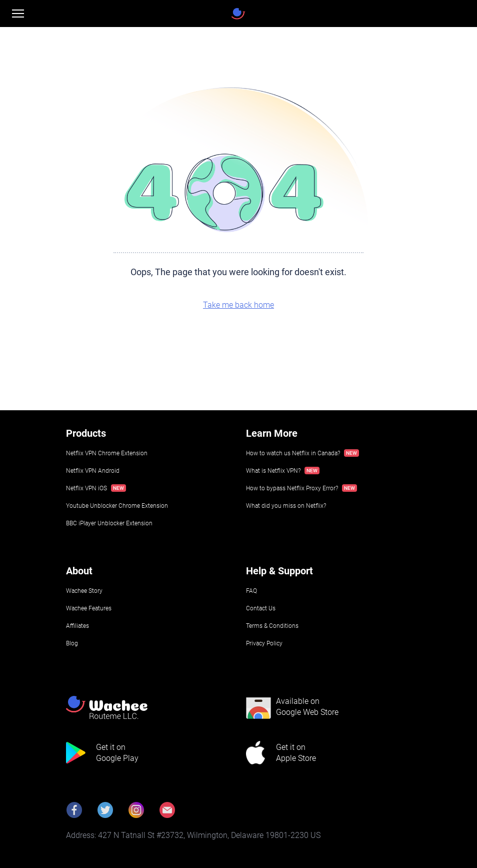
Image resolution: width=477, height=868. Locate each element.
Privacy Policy (264, 643)
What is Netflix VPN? (273, 471)
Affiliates (77, 626)
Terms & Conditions (272, 626)
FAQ (251, 591)
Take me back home (238, 305)
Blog (72, 643)
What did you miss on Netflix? (286, 506)
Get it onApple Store (296, 753)
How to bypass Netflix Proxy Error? (292, 488)
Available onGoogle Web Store (307, 707)
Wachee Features (89, 608)
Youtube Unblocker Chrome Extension (117, 506)
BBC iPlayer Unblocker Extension (109, 523)
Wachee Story (84, 591)
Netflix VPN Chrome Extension (107, 453)
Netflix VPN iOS (86, 488)
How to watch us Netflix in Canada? (293, 453)
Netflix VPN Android (93, 471)
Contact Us (261, 608)
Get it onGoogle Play (117, 753)
